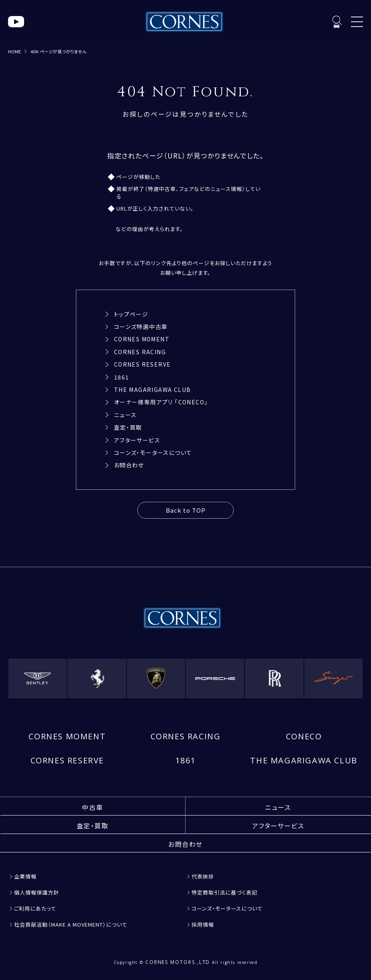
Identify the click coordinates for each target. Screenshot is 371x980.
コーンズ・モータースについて (153, 452)
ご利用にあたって (35, 908)
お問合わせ (129, 465)
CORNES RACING (140, 352)
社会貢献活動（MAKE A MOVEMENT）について (71, 924)
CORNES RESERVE (143, 364)
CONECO (304, 736)
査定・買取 (128, 427)
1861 (122, 377)
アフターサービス (137, 440)
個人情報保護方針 (37, 892)
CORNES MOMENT (142, 339)
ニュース (125, 415)
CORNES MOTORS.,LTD (178, 962)
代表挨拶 (203, 876)
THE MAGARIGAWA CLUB (153, 390)
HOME (14, 51)
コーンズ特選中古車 (141, 327)
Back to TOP (186, 510)
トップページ (131, 314)
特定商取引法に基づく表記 (224, 892)
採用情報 (203, 924)
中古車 (93, 807)
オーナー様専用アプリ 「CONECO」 (161, 402)
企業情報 (25, 876)
